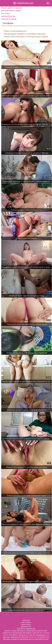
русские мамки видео (11, 11)
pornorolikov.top (8, 16)
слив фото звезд (9, 19)
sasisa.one (26, 620)
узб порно (6, 13)
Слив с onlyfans (26, 622)
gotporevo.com (26, 627)
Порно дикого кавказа (12, 8)
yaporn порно (26, 625)
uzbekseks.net (25, 3)
